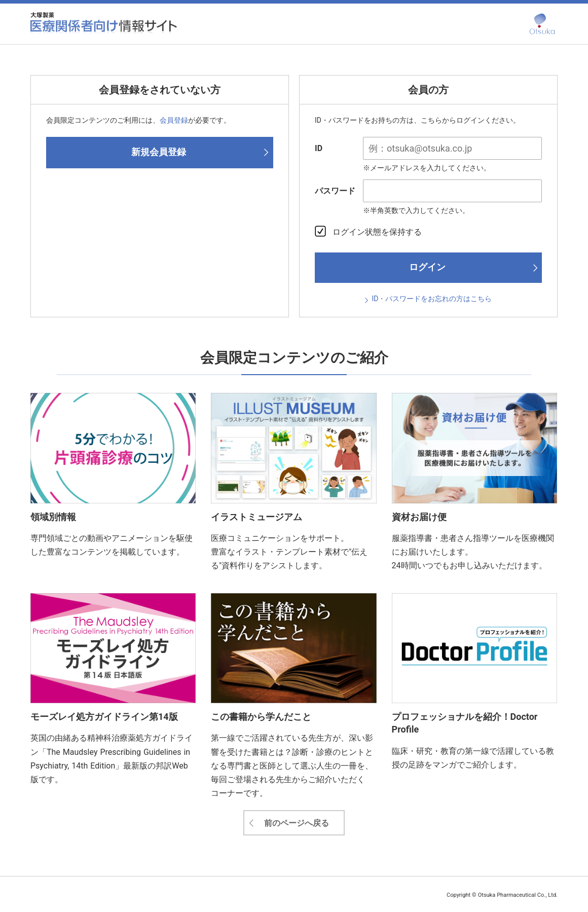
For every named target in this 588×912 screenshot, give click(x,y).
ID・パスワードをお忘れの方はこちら (432, 299)
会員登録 (174, 120)
